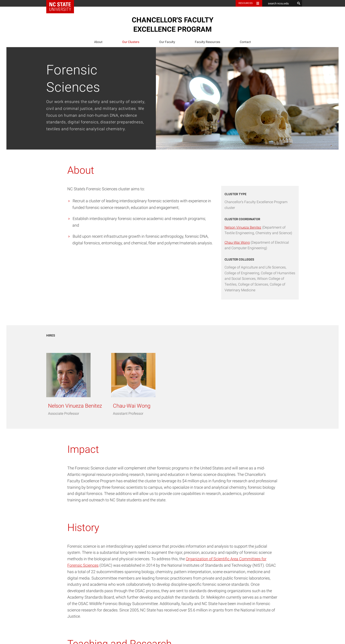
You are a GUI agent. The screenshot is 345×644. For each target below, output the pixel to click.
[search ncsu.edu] (279, 3)
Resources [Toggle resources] (246, 3)
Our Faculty (167, 42)
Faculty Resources (207, 42)
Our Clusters (131, 42)
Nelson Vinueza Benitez (243, 227)
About (98, 42)
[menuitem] (98, 42)
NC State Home (63, 3)
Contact (245, 42)
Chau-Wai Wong (237, 242)
